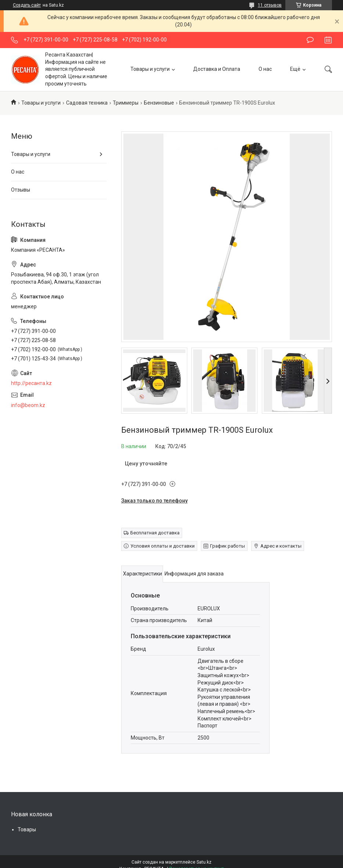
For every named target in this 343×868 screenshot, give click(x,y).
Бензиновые (159, 103)
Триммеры (126, 103)
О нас (265, 69)
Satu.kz (204, 862)
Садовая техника (87, 103)
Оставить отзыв (310, 40)
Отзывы (21, 190)
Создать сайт (27, 5)
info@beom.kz (28, 405)
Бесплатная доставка (155, 533)
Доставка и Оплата (217, 69)
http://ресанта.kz (31, 383)
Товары (27, 829)
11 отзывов (270, 5)
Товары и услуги (150, 69)
